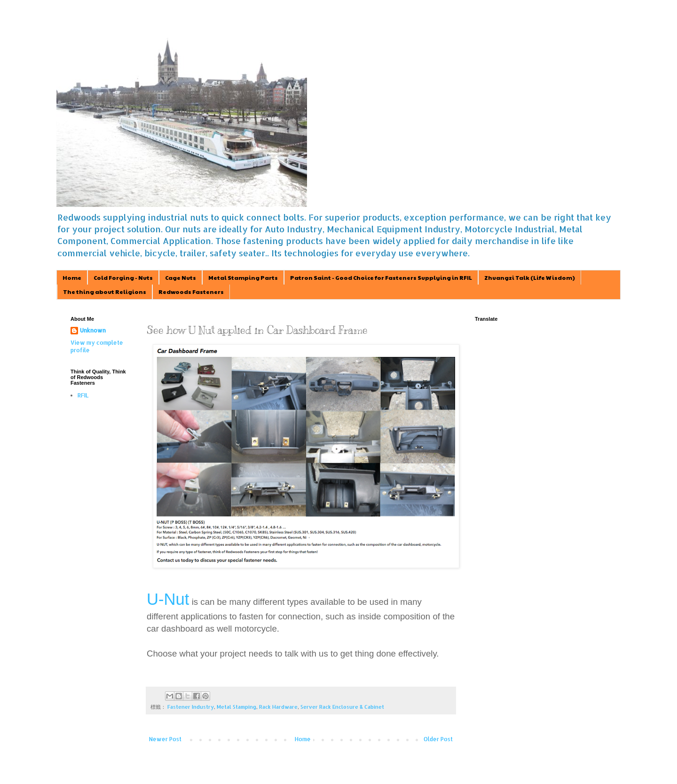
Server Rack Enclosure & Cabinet (342, 707)
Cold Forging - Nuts (123, 277)
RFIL (83, 395)
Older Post (438, 739)
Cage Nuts (181, 277)
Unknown (93, 330)
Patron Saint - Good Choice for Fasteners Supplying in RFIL (381, 277)
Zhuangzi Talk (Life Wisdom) (530, 277)
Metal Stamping (236, 707)
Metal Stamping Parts (243, 277)
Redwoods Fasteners (191, 292)
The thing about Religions (105, 292)
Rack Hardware (278, 707)
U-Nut (168, 599)
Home (72, 277)
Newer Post (165, 739)
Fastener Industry (191, 707)
